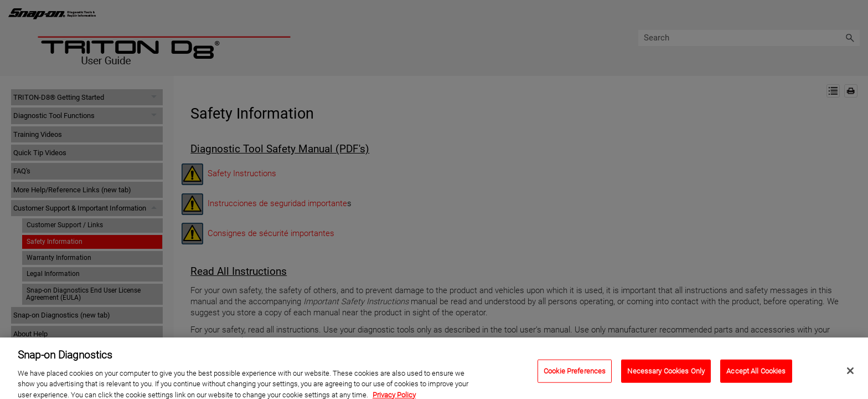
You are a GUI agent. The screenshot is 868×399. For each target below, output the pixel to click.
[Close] (850, 375)
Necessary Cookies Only (666, 375)
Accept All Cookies (756, 375)
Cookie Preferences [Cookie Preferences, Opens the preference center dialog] (575, 375)
